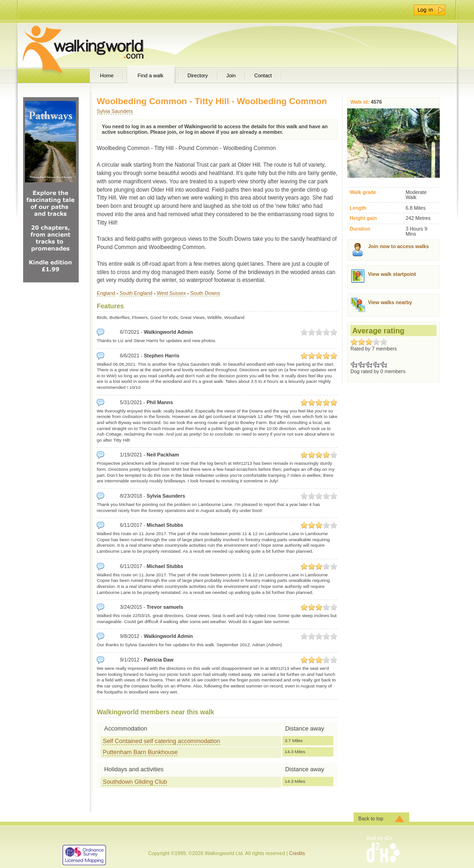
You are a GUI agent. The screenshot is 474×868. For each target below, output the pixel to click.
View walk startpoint (392, 274)
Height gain (363, 218)
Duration (360, 229)
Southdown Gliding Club (135, 782)
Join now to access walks (398, 246)
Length (358, 208)
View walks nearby (390, 302)
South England (136, 293)
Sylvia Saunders (115, 111)
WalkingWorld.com (99, 45)
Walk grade (363, 192)
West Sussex (172, 293)
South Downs (205, 293)
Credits (297, 853)
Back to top (371, 818)
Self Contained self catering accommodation (161, 741)
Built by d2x (380, 838)
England (106, 293)
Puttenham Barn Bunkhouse (140, 752)
